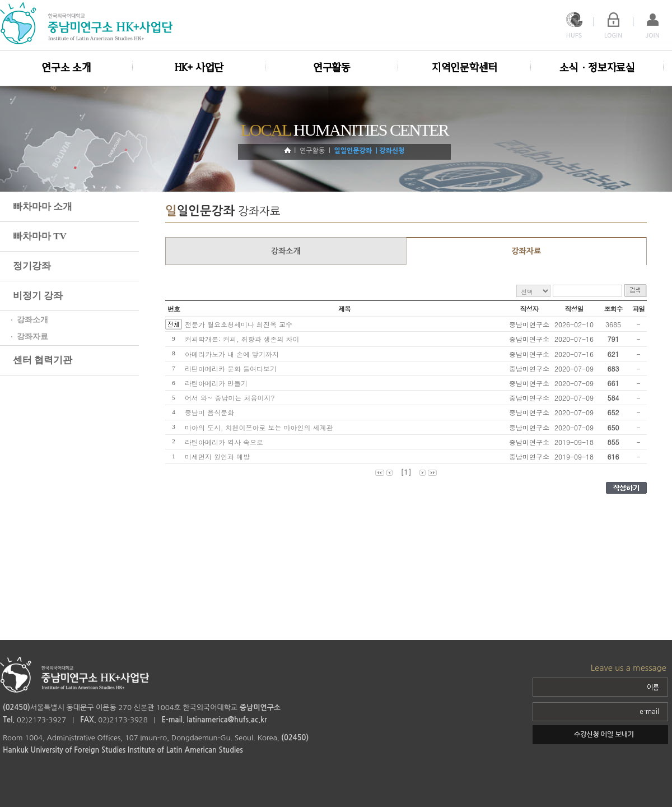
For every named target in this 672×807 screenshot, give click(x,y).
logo (88, 23)
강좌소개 (286, 251)
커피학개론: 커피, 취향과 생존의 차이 (244, 339)
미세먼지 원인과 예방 (220, 456)
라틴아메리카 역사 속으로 (226, 442)
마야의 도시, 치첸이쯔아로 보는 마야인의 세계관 (261, 427)
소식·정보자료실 (597, 68)
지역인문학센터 (465, 68)
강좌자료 (526, 251)
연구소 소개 (66, 68)
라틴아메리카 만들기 (218, 383)
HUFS (574, 35)
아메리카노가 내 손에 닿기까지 (234, 354)
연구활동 (332, 68)
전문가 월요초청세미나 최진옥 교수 (239, 324)
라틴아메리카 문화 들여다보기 (233, 368)
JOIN (652, 35)
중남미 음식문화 (212, 412)
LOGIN (613, 35)
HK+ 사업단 (199, 68)
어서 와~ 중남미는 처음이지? (232, 398)
